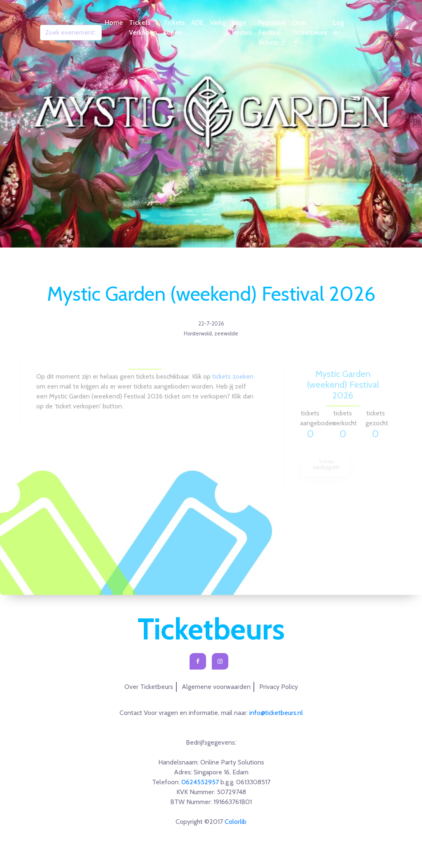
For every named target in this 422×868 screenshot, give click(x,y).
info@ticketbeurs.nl (276, 713)
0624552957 (200, 782)
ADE (197, 22)
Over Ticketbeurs (309, 27)
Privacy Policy (279, 687)
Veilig (218, 22)
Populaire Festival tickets (272, 32)
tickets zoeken (233, 379)
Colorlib (236, 822)
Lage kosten (242, 27)
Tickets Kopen (174, 27)
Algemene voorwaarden (216, 687)
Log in (339, 27)
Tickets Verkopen (143, 27)
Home (114, 22)
